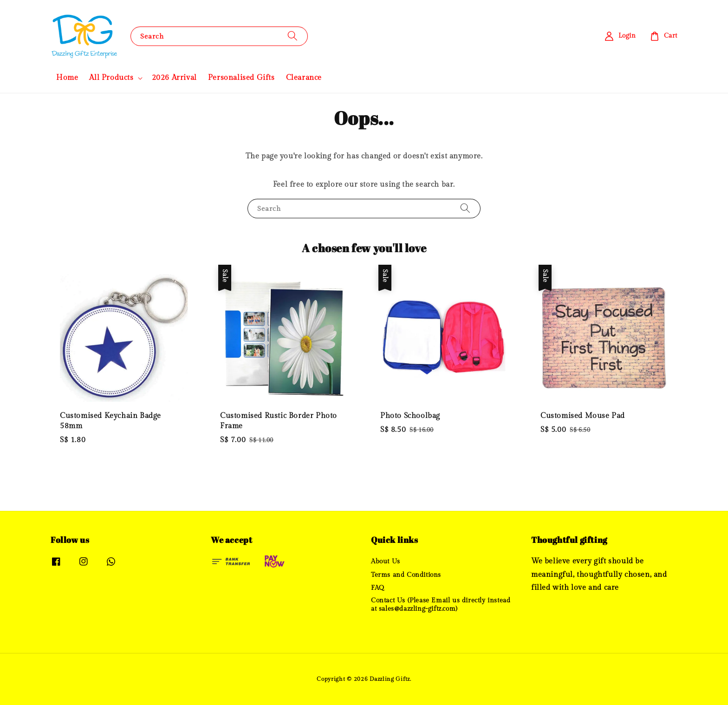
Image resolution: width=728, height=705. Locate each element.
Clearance (304, 78)
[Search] (292, 36)
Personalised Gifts (241, 78)
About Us (386, 561)
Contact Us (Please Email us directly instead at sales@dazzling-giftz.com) (441, 605)
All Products (111, 78)
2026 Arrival (174, 78)
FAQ (378, 588)
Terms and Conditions (406, 575)
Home (67, 78)
